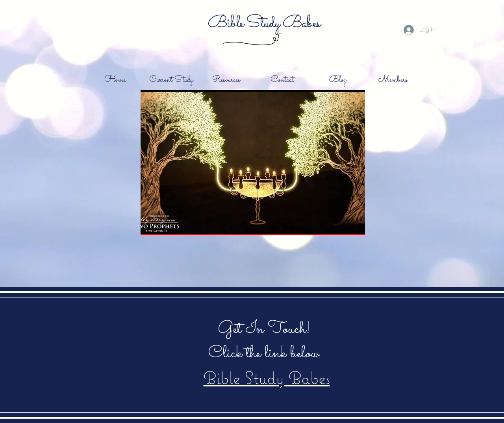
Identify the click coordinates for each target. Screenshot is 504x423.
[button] (253, 163)
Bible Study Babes (264, 23)
